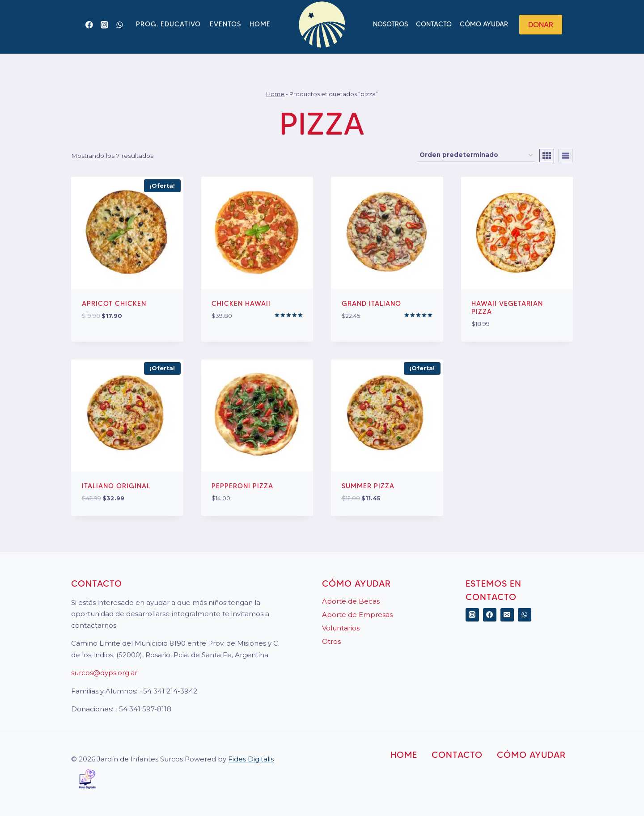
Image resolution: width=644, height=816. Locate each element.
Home (260, 24)
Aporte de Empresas (357, 615)
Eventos (225, 24)
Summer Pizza (368, 486)
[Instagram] (104, 25)
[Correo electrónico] (507, 615)
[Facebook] (89, 25)
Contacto (434, 24)
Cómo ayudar (484, 24)
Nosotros (390, 24)
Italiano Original (116, 486)
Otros (331, 641)
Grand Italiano (371, 304)
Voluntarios (341, 628)
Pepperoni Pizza (242, 486)
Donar (541, 25)
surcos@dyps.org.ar (104, 673)
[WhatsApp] (120, 25)
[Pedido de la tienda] (476, 155)
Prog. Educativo (168, 24)
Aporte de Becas (351, 601)
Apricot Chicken (114, 304)
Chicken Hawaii (241, 304)
